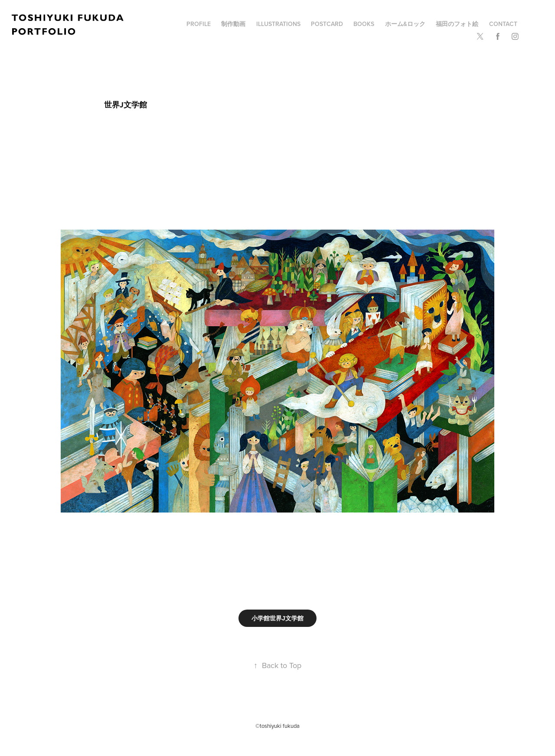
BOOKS (364, 24)
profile (199, 24)
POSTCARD (327, 24)
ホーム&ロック (405, 24)
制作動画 (233, 24)
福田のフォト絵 (457, 24)
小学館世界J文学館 (277, 618)
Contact (503, 24)
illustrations (278, 24)
